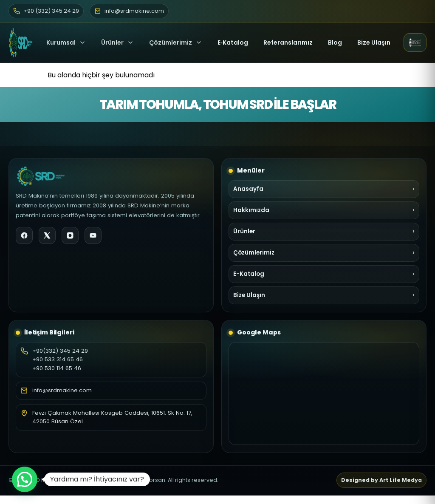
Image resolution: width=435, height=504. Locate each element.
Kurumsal (66, 42)
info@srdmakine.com (62, 390)
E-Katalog (249, 274)
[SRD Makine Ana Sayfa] (21, 42)
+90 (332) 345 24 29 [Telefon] (46, 11)
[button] (25, 479)
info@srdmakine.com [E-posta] (129, 11)
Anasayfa (248, 189)
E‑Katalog (233, 42)
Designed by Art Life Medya (381, 480)
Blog (335, 42)
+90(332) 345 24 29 (60, 351)
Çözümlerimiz (176, 42)
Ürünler (112, 42)
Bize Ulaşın (374, 42)
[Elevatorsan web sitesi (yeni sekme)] (415, 42)
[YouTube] (93, 235)
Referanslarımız (288, 42)
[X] (47, 235)
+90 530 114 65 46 (57, 368)
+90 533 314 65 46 (58, 359)
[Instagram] (70, 235)
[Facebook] (24, 235)
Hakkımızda (251, 210)
